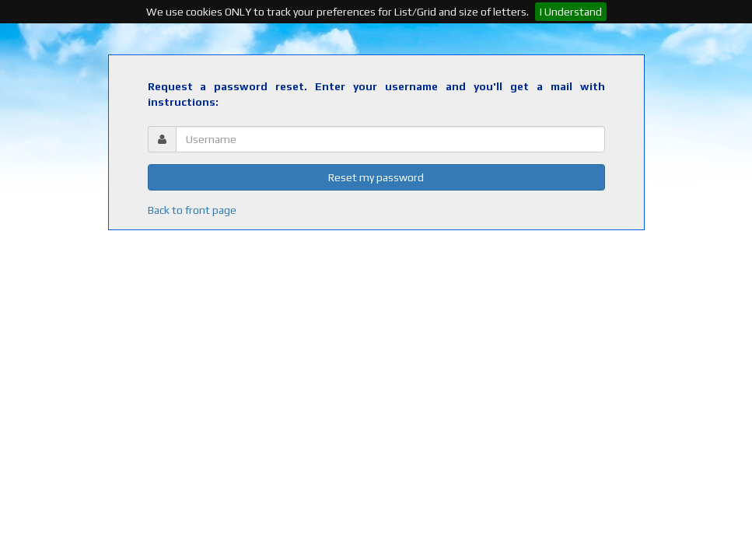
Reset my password (376, 177)
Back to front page (192, 210)
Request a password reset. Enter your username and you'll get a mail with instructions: (376, 94)
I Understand (571, 12)
